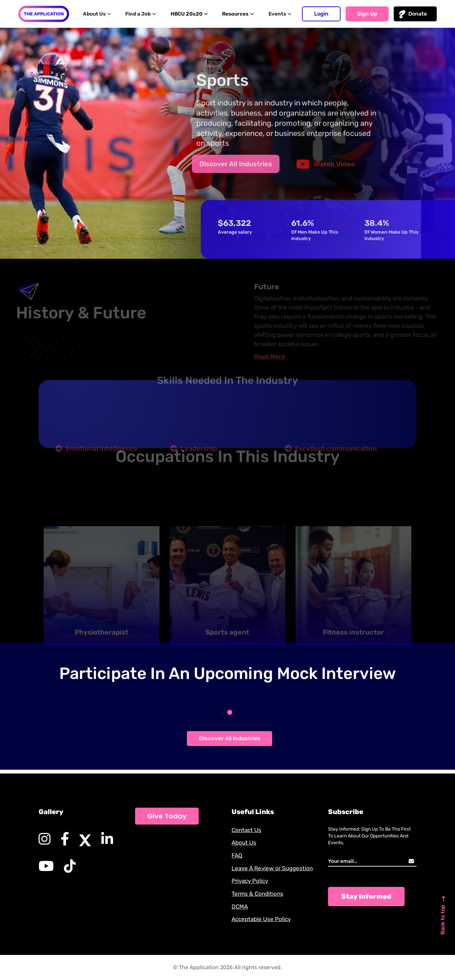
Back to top (441, 908)
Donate (418, 14)
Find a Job (143, 14)
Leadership (194, 460)
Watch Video (319, 164)
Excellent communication (331, 460)
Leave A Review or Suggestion (274, 866)
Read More (280, 357)
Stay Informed (366, 893)
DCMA (240, 906)
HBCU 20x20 (191, 14)
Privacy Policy (251, 879)
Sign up (367, 14)
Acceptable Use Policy (263, 919)
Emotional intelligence (97, 460)
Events (278, 14)
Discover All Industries (229, 164)
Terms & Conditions (258, 893)
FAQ (237, 853)
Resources (238, 14)
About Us (101, 14)
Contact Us (247, 827)
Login (321, 14)
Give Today (167, 812)
